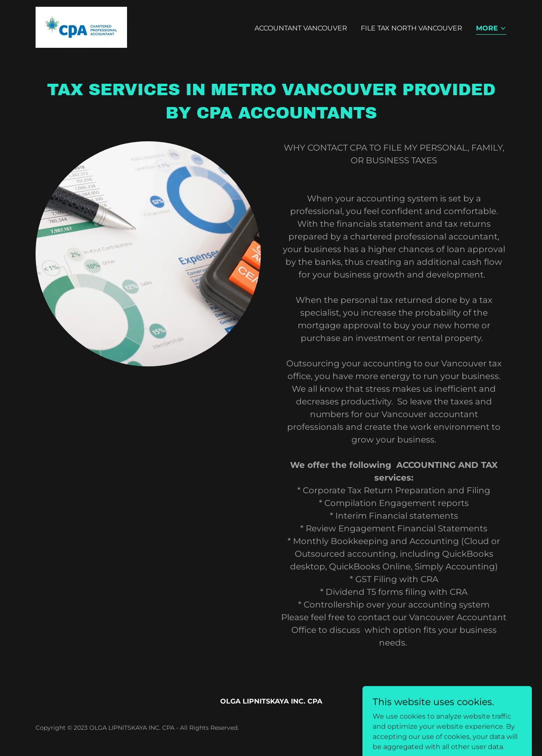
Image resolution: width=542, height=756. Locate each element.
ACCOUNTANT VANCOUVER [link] (301, 28)
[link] (81, 27)
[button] (491, 29)
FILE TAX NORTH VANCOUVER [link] (412, 28)
